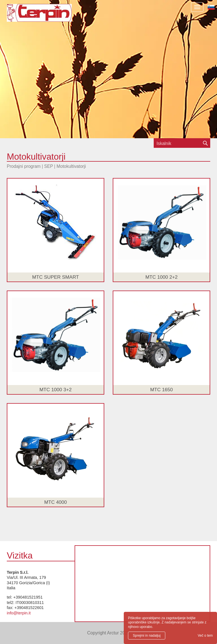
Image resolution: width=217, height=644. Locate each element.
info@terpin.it (19, 613)
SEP (48, 166)
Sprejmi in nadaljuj (147, 636)
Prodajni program (24, 166)
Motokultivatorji (71, 166)
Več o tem (205, 636)
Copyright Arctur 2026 (109, 633)
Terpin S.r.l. (49, 16)
